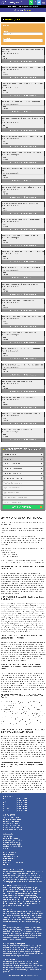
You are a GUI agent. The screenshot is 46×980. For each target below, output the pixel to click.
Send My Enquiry (22, 507)
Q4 (18, 10)
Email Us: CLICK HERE (11, 821)
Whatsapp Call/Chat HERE (12, 819)
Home (9, 975)
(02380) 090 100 (22, 807)
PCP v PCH (7, 861)
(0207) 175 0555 (22, 799)
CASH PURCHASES (10, 859)
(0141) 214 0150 (22, 811)
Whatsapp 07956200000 (32, 7)
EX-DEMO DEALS (9, 855)
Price (23, 41)
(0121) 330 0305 (22, 803)
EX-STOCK (15, 7)
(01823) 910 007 (22, 809)
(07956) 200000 (12, 952)
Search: (6, 31)
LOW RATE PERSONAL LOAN (13, 863)
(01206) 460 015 (22, 801)
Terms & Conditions (16, 975)
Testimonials (8, 836)
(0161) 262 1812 (22, 805)
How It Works (24, 975)
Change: (6, 25)
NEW (10, 7)
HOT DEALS (22, 7)
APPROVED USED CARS (12, 857)
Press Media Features (11, 838)
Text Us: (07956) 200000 (11, 817)
